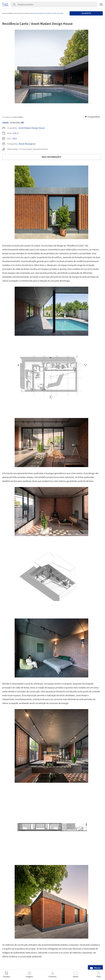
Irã (22, 123)
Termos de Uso (33, 13)
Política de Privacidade (45, 13)
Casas (5, 123)
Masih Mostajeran (27, 144)
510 (15, 133)
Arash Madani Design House (32, 128)
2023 (15, 139)
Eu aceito (86, 13)
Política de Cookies (58, 13)
